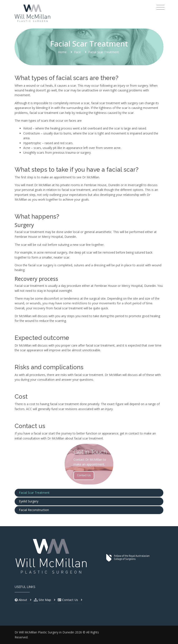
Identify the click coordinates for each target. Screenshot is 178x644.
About (23, 600)
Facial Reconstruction (34, 510)
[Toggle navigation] (160, 7)
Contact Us (84, 475)
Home (62, 52)
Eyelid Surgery (29, 501)
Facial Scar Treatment (34, 493)
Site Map (45, 600)
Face (77, 52)
